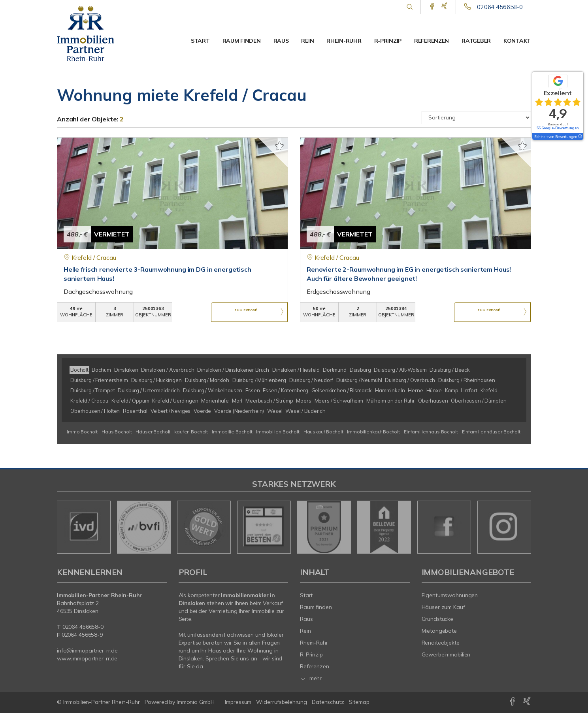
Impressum (238, 702)
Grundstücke (438, 619)
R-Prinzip (388, 41)
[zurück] (66, 527)
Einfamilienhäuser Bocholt (491, 432)
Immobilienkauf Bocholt (373, 432)
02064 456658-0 (500, 7)
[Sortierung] (477, 117)
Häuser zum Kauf (443, 607)
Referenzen (432, 41)
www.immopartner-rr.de (87, 658)
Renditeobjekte (441, 643)
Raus (281, 41)
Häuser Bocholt (153, 432)
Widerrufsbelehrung (282, 702)
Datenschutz (328, 702)
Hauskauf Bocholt (323, 432)
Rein (307, 41)
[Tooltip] (580, 137)
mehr (311, 678)
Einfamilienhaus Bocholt (431, 432)
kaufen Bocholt (191, 432)
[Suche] (410, 7)
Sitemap (359, 702)
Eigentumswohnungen (450, 595)
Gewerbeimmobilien (446, 654)
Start (200, 41)
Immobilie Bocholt (232, 432)
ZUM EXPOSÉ (246, 312)
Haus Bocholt (117, 432)
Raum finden (242, 41)
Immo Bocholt (82, 432)
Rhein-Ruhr (344, 41)
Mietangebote (439, 631)
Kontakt (517, 41)
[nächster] (522, 527)
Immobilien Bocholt (278, 432)
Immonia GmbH (196, 702)
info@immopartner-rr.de (87, 651)
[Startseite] (91, 34)
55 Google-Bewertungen (558, 128)
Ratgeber (476, 41)
